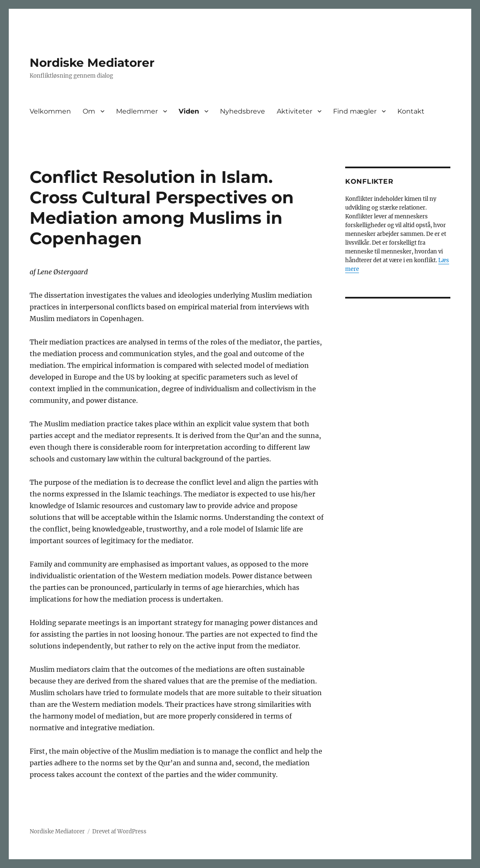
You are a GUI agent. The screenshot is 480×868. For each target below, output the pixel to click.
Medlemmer (137, 111)
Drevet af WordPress (119, 831)
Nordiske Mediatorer (92, 63)
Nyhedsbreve (243, 111)
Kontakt (411, 111)
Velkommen (50, 111)
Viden (189, 111)
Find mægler (355, 111)
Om (89, 111)
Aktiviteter (294, 111)
